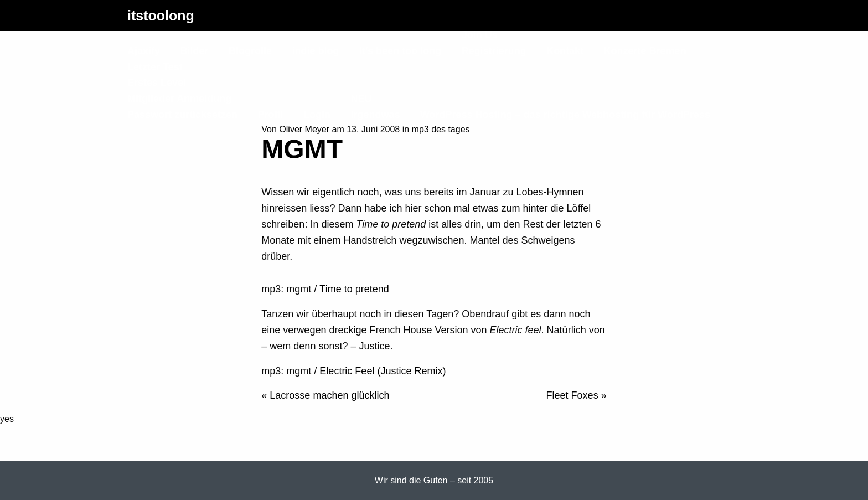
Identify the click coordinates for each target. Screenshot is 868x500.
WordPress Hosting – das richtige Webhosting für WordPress (565, 115)
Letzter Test (155, 67)
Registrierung (494, 51)
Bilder (194, 51)
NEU (361, 99)
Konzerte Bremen (645, 51)
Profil (271, 115)
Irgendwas (375, 115)
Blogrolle (250, 51)
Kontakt (565, 51)
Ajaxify (144, 51)
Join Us (480, 35)
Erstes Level (157, 83)
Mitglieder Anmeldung (179, 99)
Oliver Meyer (304, 129)
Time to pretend (354, 289)
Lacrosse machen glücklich (329, 395)
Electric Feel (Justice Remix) (383, 371)
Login (317, 115)
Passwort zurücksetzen (182, 115)
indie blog (315, 51)
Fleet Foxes (572, 395)
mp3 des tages (441, 129)
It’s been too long (400, 51)
